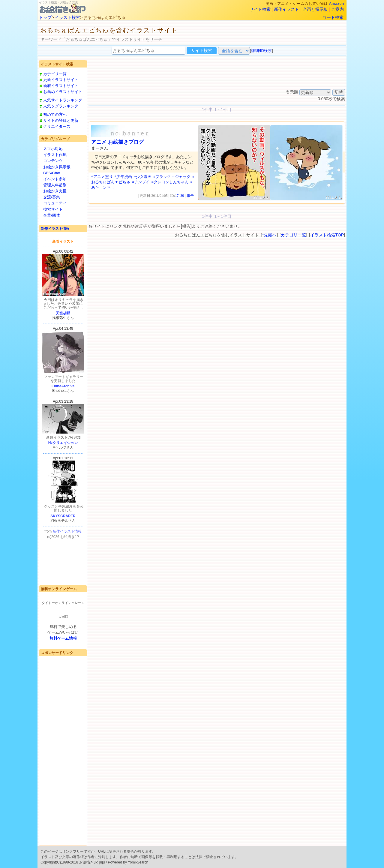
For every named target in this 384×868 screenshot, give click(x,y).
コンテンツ (53, 161)
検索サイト (53, 209)
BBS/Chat (52, 173)
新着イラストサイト (61, 86)
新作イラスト (286, 9)
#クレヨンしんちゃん (170, 182)
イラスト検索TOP (327, 235)
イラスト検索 (67, 17)
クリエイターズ (57, 126)
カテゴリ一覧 (55, 74)
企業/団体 (52, 215)
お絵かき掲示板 (57, 167)
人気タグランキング (61, 106)
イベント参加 (55, 179)
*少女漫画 (143, 177)
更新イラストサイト (61, 80)
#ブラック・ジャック (172, 177)
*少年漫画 (123, 177)
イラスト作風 (55, 155)
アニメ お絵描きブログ (117, 142)
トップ (45, 17)
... (114, 187)
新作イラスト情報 (55, 229)
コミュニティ (55, 203)
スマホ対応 (53, 149)
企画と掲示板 (315, 9)
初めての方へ (55, 114)
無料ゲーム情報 (63, 638)
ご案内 (337, 9)
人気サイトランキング (63, 100)
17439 (179, 196)
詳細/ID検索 (261, 51)
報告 (190, 196)
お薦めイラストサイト (63, 92)
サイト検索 (260, 9)
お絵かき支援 (55, 191)
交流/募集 (52, 197)
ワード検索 (333, 17)
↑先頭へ (269, 235)
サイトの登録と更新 (61, 120)
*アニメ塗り (102, 177)
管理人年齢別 (55, 185)
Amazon (337, 4)
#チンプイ (141, 182)
